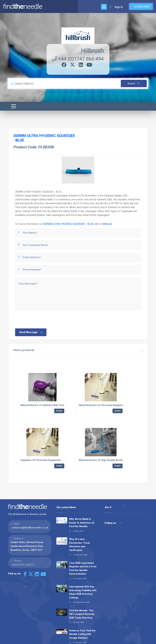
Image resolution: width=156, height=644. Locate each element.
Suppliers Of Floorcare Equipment (41, 460)
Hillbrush (92, 51)
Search (134, 83)
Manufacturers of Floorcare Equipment (102, 405)
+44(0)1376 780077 (23, 565)
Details (59, 411)
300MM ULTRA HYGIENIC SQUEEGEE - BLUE (68, 224)
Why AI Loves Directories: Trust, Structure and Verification (80, 545)
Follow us (113, 523)
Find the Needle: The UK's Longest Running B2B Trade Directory (82, 614)
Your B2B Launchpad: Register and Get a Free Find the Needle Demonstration (83, 568)
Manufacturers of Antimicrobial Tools (43, 405)
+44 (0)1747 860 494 (78, 59)
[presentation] (39, 319)
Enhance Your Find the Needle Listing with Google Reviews (82, 634)
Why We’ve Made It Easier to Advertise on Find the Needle (82, 523)
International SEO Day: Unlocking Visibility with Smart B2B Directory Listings (83, 592)
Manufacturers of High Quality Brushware (104, 460)
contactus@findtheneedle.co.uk (30, 528)
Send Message (31, 332)
